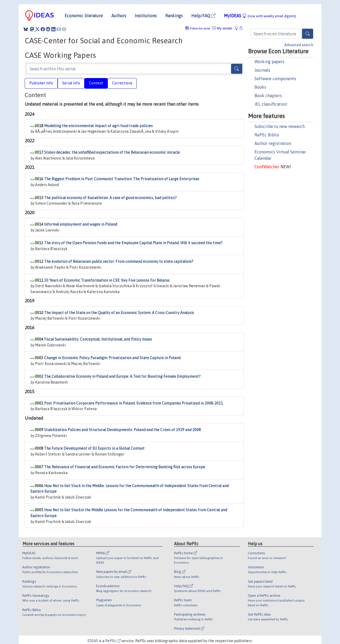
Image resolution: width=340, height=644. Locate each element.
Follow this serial (200, 29)
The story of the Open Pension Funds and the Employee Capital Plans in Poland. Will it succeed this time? (133, 243)
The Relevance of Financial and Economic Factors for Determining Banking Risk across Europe (125, 467)
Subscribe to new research (280, 126)
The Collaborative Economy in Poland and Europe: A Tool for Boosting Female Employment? (122, 376)
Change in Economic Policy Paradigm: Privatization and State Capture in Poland (112, 358)
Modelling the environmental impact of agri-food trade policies (98, 126)
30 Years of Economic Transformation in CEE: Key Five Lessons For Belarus (107, 280)
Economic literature (84, 16)
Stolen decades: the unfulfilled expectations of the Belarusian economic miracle (112, 152)
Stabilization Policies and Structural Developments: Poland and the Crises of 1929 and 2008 (122, 430)
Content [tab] (96, 83)
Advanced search (299, 45)
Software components (275, 79)
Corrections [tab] (122, 83)
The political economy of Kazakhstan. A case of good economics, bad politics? (110, 198)
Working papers (269, 62)
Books (260, 87)
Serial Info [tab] (71, 83)
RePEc (113, 641)
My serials (222, 28)
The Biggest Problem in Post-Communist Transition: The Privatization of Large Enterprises (122, 179)
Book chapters (268, 96)
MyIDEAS (260, 16)
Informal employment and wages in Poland (81, 224)
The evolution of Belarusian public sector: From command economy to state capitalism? (119, 261)
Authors (119, 16)
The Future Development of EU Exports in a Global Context (94, 448)
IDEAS (93, 641)
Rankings (174, 16)
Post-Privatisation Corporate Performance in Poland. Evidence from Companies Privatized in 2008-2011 (133, 403)
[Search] (308, 34)
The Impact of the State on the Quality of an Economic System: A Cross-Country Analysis (119, 313)
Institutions (146, 16)
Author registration (273, 143)
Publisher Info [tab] (41, 83)
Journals (262, 70)
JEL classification (271, 104)
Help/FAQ (203, 16)
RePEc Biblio (267, 135)
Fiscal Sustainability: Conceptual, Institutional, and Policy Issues (98, 339)
